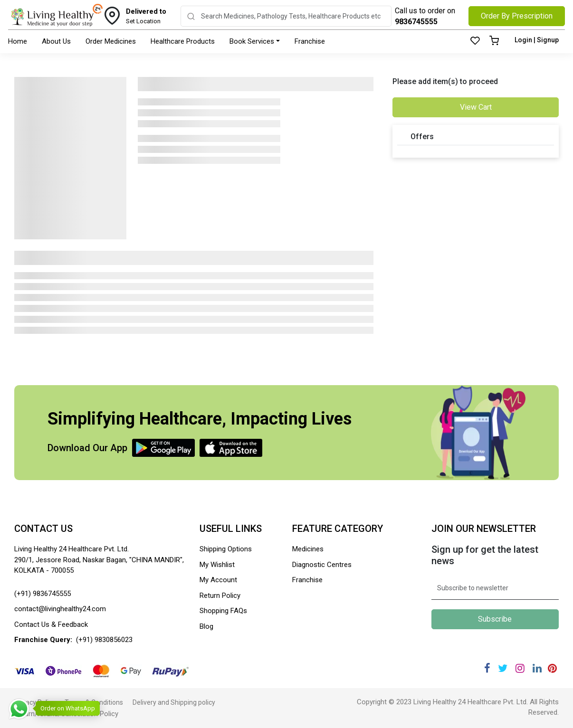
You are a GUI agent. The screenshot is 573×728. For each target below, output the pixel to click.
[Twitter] (503, 668)
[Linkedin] (537, 668)
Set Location (146, 16)
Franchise (310, 41)
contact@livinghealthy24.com (60, 609)
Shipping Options (226, 549)
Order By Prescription (517, 16)
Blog (206, 626)
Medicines (308, 549)
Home (18, 41)
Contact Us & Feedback (51, 624)
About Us (56, 41)
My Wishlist (217, 565)
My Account (218, 580)
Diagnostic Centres (322, 565)
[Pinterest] (552, 668)
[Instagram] (520, 668)
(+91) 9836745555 (43, 594)
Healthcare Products (183, 41)
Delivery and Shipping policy (174, 702)
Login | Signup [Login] (537, 40)
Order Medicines (111, 41)
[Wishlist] (475, 41)
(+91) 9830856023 (104, 640)
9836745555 (416, 22)
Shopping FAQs (223, 611)
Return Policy (220, 596)
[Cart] (494, 41)
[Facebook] (487, 668)
